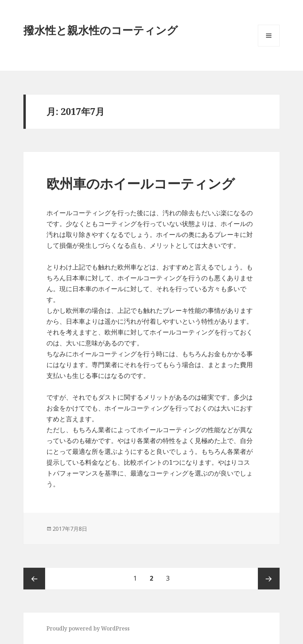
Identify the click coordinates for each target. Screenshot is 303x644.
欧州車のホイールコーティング (141, 183)
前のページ (34, 579)
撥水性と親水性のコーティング (101, 30)
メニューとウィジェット (269, 46)
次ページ (269, 579)
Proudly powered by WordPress (88, 628)
